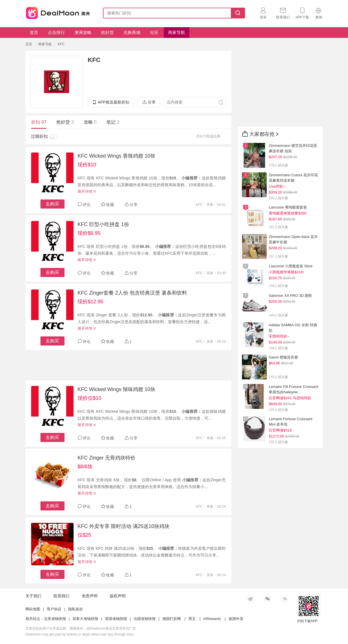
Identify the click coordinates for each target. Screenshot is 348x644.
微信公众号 (267, 599)
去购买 (52, 204)
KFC (61, 44)
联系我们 (61, 596)
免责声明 (90, 596)
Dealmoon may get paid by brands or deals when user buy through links (80, 634)
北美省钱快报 (55, 619)
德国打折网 (172, 619)
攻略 (90, 122)
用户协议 (54, 609)
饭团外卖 (236, 619)
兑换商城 (132, 32)
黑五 (192, 619)
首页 (34, 32)
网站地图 (33, 609)
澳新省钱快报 (58, 12)
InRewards (212, 619)
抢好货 (107, 32)
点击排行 (56, 32)
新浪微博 (250, 599)
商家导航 (177, 32)
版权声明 (118, 596)
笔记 (113, 122)
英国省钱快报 (116, 619)
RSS (284, 599)
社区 (154, 32)
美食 (210, 205)
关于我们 (33, 596)
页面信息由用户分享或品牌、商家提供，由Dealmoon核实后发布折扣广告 (81, 628)
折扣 (39, 122)
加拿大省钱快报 (85, 619)
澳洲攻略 (83, 32)
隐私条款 (76, 609)
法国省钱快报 (145, 619)
